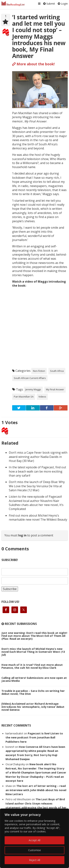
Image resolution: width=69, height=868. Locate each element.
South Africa (57, 371)
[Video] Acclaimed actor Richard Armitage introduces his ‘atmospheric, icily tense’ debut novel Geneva (33, 707)
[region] (34, 838)
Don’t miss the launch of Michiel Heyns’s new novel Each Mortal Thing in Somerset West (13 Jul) (33, 652)
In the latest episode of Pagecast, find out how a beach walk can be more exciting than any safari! (37, 471)
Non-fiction (39, 371)
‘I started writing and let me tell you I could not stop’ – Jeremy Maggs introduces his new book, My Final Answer (39, 36)
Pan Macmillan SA (24, 397)
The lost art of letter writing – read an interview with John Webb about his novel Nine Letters (36, 790)
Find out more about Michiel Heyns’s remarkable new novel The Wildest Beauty (38, 517)
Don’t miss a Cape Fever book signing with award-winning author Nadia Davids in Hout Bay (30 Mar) (38, 457)
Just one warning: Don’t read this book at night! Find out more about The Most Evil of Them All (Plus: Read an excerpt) (34, 636)
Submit (49, 3)
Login (63, 3)
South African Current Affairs (30, 378)
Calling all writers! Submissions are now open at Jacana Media (34, 679)
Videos (42, 397)
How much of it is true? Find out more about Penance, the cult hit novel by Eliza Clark (32, 666)
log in (22, 535)
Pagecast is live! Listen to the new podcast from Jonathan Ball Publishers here (34, 737)
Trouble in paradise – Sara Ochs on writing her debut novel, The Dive (33, 692)
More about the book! (33, 64)
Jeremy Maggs (33, 389)
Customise (34, 850)
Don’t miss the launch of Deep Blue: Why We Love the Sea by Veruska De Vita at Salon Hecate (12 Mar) (37, 486)
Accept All (34, 840)
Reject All (35, 860)
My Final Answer (55, 389)
